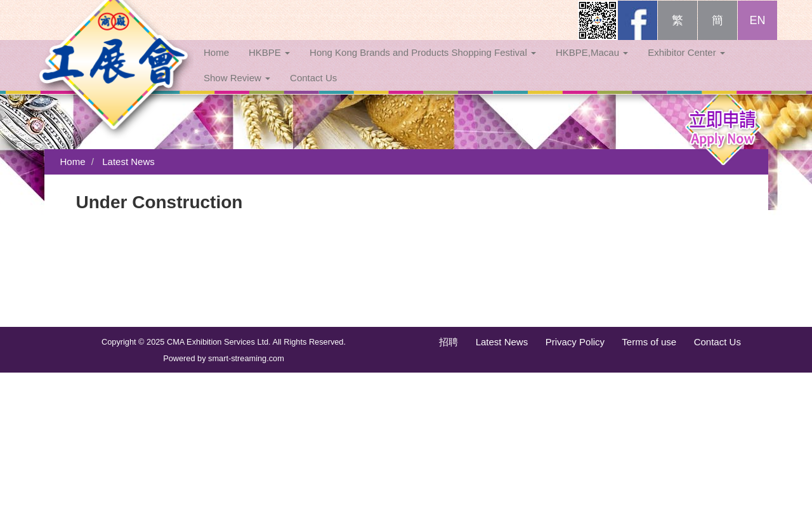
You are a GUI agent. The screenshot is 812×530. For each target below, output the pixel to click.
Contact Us (313, 90)
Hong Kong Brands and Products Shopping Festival (423, 65)
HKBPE (269, 65)
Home (216, 65)
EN (757, 33)
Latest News (128, 162)
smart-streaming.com (246, 358)
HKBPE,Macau (592, 65)
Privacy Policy (575, 342)
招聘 (449, 342)
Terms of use (649, 342)
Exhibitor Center (686, 65)
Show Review (237, 90)
